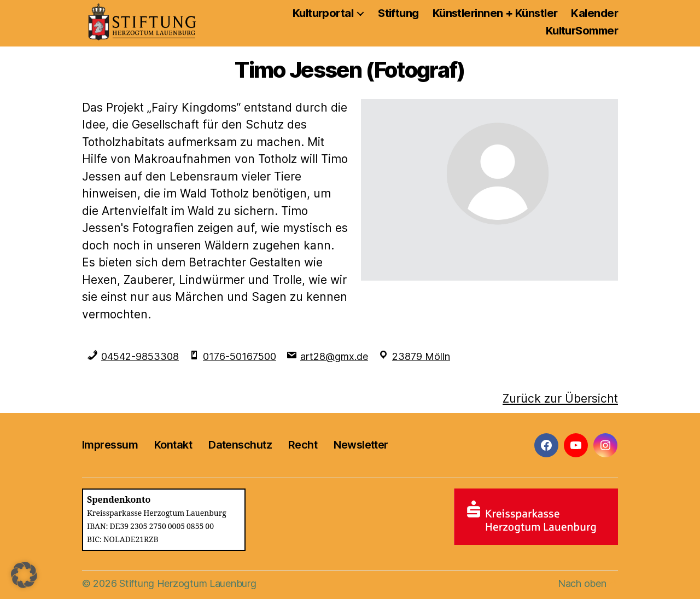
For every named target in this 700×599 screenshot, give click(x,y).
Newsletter (361, 445)
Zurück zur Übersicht (560, 399)
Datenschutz (240, 445)
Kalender (594, 13)
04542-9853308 (140, 356)
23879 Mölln (421, 356)
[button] (24, 575)
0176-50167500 (240, 356)
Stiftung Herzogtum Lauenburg (188, 583)
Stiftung (398, 13)
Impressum (110, 445)
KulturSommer (582, 31)
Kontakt (173, 445)
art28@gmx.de (334, 356)
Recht (303, 445)
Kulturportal (323, 13)
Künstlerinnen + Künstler (495, 13)
